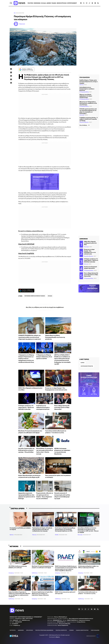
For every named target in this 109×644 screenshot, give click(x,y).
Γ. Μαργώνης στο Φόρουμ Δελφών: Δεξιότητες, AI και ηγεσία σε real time (44, 357)
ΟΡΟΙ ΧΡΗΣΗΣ (30, 630)
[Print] (11, 83)
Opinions (12, 535)
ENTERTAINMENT (72, 3)
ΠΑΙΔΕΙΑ (54, 3)
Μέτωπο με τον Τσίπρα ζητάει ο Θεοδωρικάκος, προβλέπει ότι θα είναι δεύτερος (88, 103)
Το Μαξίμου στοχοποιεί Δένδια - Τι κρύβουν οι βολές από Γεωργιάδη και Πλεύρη (89, 119)
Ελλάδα (57, 535)
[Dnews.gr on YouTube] (95, 3)
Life (15, 13)
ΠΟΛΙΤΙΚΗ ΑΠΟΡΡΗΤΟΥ (61, 630)
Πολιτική (82, 85)
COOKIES (71, 630)
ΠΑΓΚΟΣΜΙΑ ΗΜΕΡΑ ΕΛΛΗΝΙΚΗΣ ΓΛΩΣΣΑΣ (35, 296)
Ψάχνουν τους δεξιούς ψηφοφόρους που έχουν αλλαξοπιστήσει (86, 96)
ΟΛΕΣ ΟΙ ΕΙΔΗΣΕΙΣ (95, 630)
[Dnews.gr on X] (84, 3)
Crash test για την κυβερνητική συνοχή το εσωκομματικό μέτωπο (43, 407)
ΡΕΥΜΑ (84, 391)
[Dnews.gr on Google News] (92, 3)
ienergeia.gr (11, 573)
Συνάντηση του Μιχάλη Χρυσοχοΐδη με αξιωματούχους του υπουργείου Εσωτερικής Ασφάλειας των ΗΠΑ (65, 529)
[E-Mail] (11, 79)
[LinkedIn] (11, 76)
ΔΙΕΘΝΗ (49, 3)
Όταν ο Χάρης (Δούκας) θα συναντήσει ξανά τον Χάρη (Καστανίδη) (62, 407)
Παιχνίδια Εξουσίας (84, 122)
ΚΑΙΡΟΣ (82, 363)
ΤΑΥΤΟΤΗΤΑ (13, 630)
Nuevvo (58, 637)
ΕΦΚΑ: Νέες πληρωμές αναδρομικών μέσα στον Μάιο (90, 243)
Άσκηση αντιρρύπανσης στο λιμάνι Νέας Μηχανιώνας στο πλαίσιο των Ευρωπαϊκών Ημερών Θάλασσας (42, 593)
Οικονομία (82, 115)
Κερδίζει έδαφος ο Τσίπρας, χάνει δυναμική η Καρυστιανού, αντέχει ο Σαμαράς (89, 82)
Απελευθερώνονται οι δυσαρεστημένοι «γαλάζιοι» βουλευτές (87, 89)
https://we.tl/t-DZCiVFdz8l (26, 244)
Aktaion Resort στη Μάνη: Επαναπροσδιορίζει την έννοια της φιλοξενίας (55, 337)
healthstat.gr (35, 573)
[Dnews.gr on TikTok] (89, 3)
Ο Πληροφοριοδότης (84, 92)
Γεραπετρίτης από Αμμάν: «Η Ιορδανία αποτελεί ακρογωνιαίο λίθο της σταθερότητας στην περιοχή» (42, 529)
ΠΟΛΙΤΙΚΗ (30, 3)
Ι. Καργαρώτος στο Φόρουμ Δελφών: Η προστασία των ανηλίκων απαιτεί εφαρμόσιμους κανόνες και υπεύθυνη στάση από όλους (26, 358)
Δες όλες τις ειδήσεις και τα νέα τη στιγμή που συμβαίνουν (45, 307)
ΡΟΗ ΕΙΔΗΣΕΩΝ (85, 77)
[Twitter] (11, 72)
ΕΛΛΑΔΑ (44, 3)
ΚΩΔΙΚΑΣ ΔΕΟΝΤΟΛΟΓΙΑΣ (82, 630)
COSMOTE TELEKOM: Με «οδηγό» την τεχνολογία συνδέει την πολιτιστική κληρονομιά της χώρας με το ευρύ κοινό (30, 337)
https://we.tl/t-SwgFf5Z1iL (26, 253)
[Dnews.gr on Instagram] (87, 3)
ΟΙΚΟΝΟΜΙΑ (37, 3)
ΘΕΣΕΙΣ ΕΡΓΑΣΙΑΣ (62, 3)
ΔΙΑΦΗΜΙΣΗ (21, 630)
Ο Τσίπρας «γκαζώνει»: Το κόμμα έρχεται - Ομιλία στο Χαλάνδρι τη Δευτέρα (26, 407)
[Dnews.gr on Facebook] (81, 3)
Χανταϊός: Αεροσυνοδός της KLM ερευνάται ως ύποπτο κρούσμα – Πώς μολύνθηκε (26, 450)
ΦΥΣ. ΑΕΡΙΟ (94, 391)
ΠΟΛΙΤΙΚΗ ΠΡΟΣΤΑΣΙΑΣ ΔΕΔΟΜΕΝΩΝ (44, 630)
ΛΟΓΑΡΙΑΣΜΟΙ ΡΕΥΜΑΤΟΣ (87, 366)
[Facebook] (11, 69)
